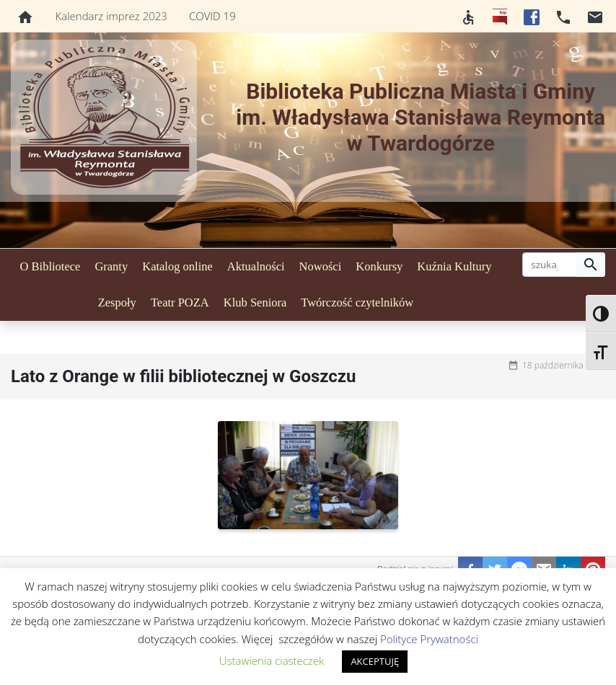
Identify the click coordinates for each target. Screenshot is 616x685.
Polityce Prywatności (429, 639)
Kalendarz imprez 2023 (111, 16)
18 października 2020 (564, 365)
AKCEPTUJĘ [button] (375, 661)
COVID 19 (212, 16)
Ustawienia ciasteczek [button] (272, 660)
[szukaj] (549, 265)
